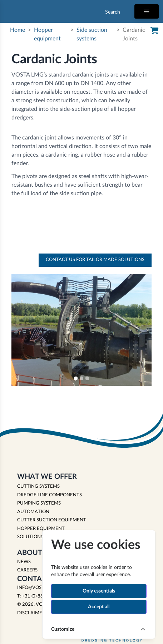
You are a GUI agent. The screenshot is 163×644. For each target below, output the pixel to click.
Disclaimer (31, 613)
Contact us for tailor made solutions (95, 260)
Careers (27, 570)
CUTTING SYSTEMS (38, 486)
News (24, 562)
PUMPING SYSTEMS (39, 503)
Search (113, 12)
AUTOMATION (33, 512)
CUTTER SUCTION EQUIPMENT (52, 520)
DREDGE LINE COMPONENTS (50, 495)
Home (18, 30)
